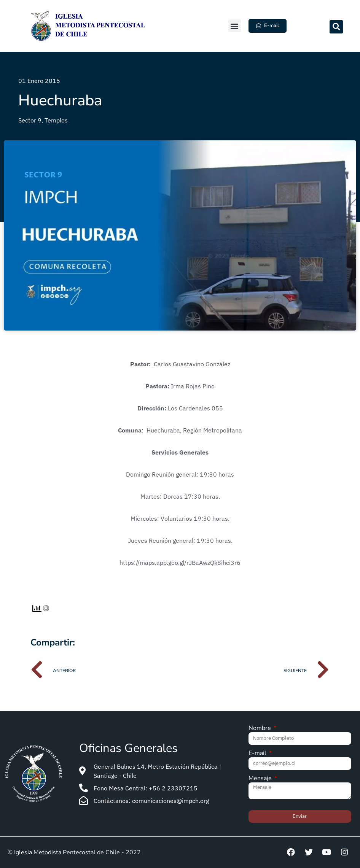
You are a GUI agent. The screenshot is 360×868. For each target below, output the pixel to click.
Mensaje (261, 779)
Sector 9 (30, 120)
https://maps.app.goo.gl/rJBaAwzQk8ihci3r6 (180, 563)
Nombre (260, 729)
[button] (235, 26)
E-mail (258, 754)
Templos (56, 120)
